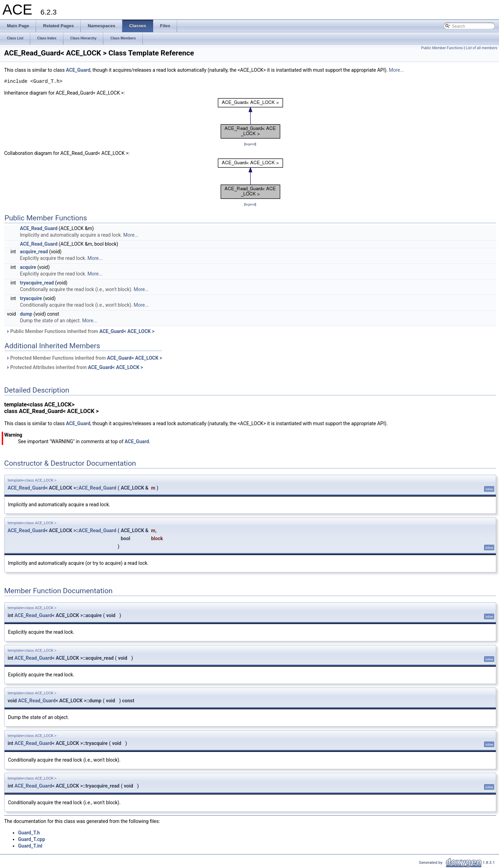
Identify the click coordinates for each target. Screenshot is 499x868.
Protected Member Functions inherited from (84, 358)
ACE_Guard (78, 70)
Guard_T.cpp (32, 839)
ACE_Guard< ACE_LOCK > (127, 331)
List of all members (482, 48)
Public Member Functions (442, 48)
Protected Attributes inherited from (75, 367)
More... (396, 70)
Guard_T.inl (30, 846)
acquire (28, 267)
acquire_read (34, 252)
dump (26, 314)
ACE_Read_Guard (38, 228)
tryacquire (31, 298)
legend (250, 144)
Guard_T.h (29, 833)
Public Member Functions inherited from (80, 331)
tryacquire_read (37, 283)
